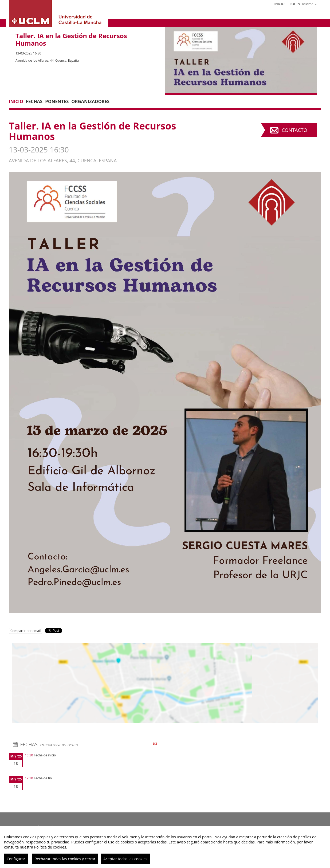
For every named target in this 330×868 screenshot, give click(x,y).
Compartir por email (25, 631)
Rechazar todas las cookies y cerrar (65, 859)
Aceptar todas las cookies (125, 859)
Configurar (16, 859)
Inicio (279, 4)
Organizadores (90, 101)
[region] (165, 847)
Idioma (310, 4)
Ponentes (57, 101)
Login (295, 4)
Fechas (34, 101)
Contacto (294, 130)
